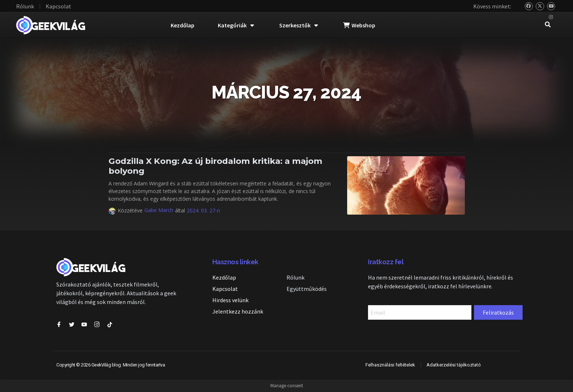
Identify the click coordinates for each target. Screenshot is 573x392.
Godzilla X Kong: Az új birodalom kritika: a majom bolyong (215, 166)
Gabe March (159, 210)
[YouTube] (551, 6)
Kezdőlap (183, 25)
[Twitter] (540, 6)
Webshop (359, 25)
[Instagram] (551, 17)
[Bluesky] (529, 6)
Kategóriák (236, 25)
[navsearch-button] (548, 25)
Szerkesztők (299, 25)
